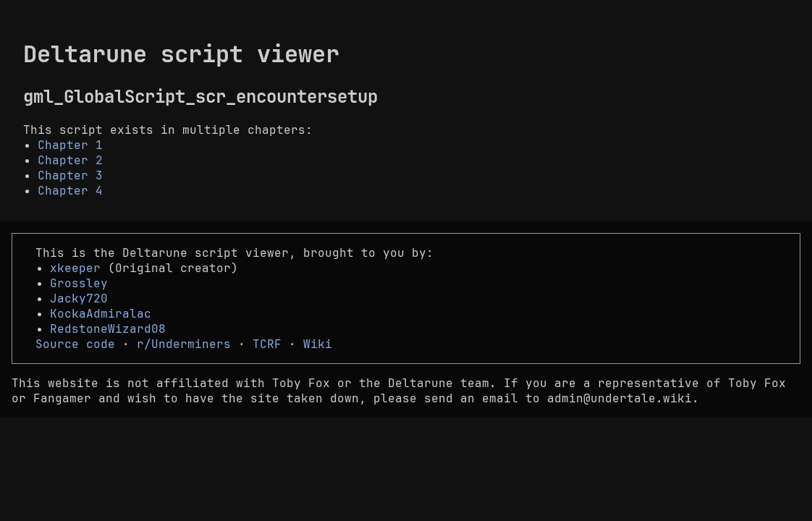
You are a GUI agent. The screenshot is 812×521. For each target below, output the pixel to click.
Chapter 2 (70, 160)
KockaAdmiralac (101, 314)
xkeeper (75, 268)
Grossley (79, 283)
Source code (75, 344)
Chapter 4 (70, 191)
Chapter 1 (70, 145)
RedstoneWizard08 (108, 329)
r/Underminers (184, 344)
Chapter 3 (70, 175)
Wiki (318, 344)
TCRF (267, 344)
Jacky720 (79, 298)
